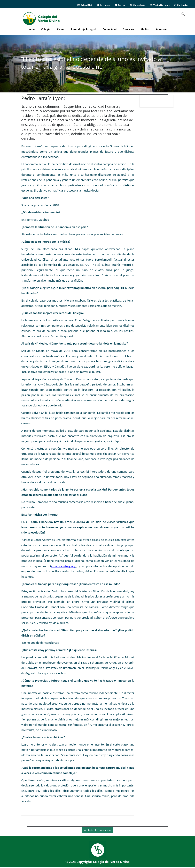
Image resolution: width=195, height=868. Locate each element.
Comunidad (110, 29)
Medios (145, 29)
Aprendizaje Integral (83, 29)
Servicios (129, 29)
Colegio (46, 29)
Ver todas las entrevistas (97, 830)
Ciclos (61, 29)
